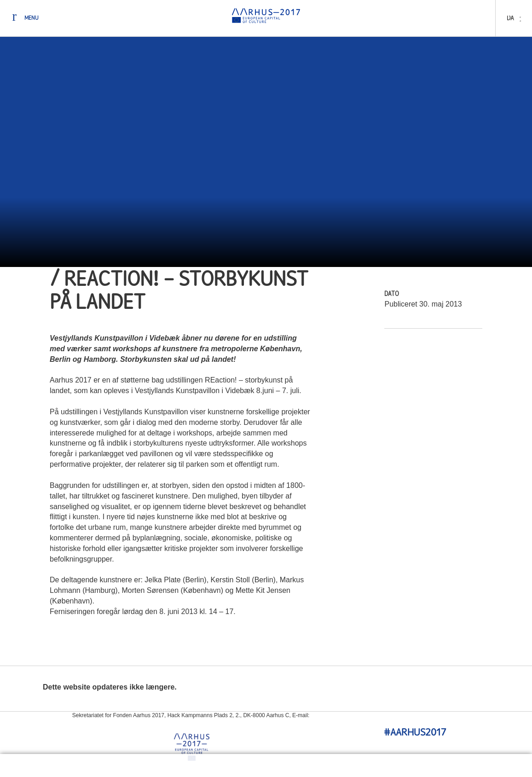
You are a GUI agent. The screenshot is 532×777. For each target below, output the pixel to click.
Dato (392, 294)
